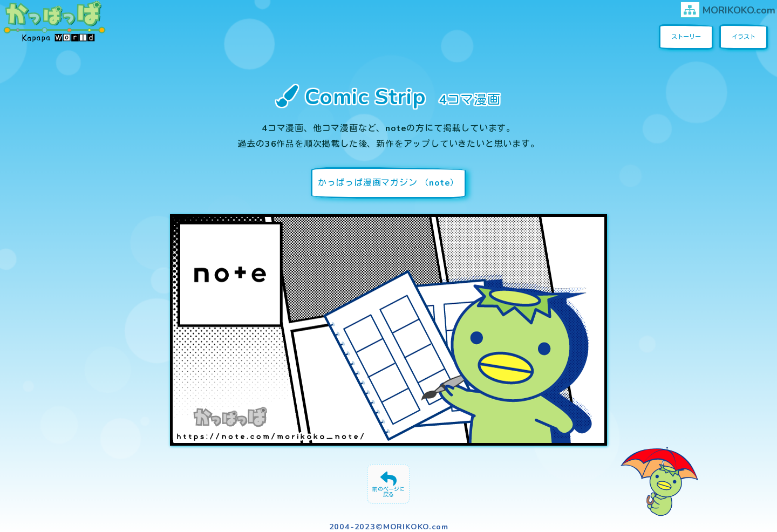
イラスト (744, 37)
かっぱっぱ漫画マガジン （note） (388, 183)
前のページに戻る (388, 492)
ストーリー (686, 37)
